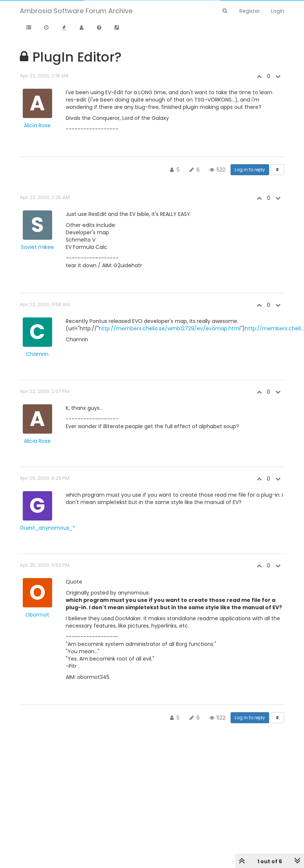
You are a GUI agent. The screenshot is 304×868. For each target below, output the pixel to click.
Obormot (37, 615)
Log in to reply (250, 170)
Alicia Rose (37, 125)
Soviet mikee (37, 247)
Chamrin (37, 354)
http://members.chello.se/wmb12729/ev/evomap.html (170, 328)
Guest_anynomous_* (48, 528)
